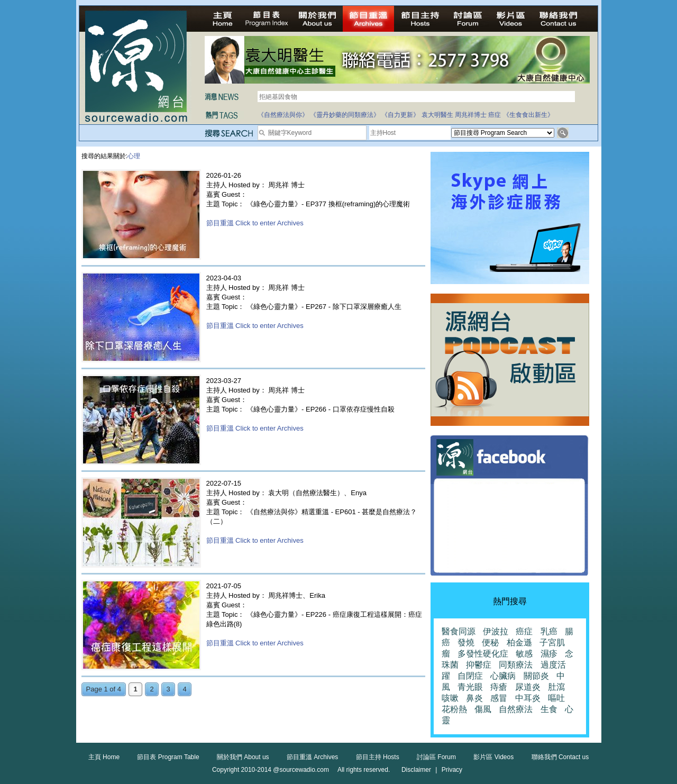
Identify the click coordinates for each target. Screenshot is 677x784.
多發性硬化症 (483, 654)
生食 (549, 709)
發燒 (466, 642)
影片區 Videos (493, 757)
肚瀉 (556, 687)
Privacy (452, 770)
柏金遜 (519, 642)
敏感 (524, 654)
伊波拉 (496, 631)
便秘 (490, 642)
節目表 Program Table (168, 757)
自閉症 (470, 676)
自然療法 (516, 709)
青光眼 (470, 687)
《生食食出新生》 (528, 115)
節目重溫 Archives (312, 757)
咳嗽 (450, 698)
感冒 (499, 698)
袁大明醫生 (437, 115)
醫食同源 (459, 631)
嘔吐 (556, 698)
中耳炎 (528, 698)
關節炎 (536, 676)
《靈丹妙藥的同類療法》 (345, 115)
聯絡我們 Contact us (560, 757)
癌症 (495, 115)
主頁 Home (104, 757)
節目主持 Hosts (378, 757)
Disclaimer (416, 770)
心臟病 (503, 676)
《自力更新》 (400, 115)
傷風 (483, 709)
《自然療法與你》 (283, 115)
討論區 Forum (436, 757)
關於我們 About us (243, 757)
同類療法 (516, 665)
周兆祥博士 (471, 115)
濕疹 (549, 654)
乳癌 (549, 631)
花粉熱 (454, 709)
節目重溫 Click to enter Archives (255, 223)
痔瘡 (499, 687)
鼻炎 (474, 698)
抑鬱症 (479, 665)
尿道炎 (528, 687)
